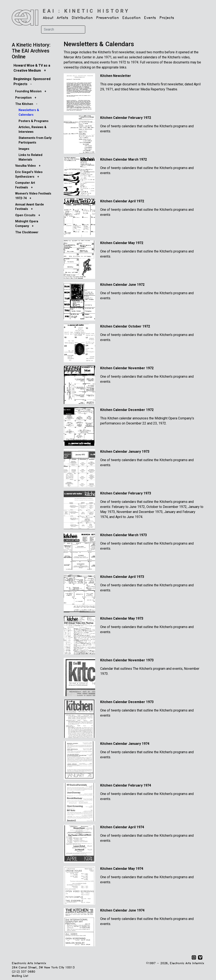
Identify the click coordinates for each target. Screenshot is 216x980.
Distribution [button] (82, 18)
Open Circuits (25, 215)
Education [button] (132, 18)
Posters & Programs (34, 121)
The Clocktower (27, 232)
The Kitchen (24, 104)
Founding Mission (28, 91)
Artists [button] (63, 18)
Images (24, 149)
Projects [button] (167, 18)
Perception (23, 98)
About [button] (48, 18)
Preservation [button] (108, 18)
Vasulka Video (26, 166)
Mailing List (20, 976)
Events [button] (150, 18)
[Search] (63, 30)
